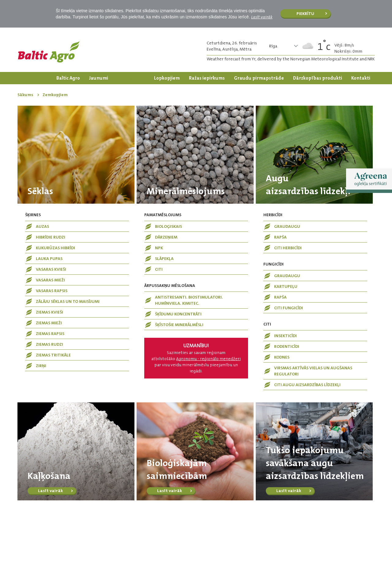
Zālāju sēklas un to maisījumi (68, 301)
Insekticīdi (285, 336)
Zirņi (41, 366)
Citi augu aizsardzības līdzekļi (307, 385)
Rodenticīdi (287, 346)
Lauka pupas (49, 258)
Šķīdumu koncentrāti (178, 314)
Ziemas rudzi (49, 344)
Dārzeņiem (166, 237)
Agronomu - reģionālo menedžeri (208, 359)
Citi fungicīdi (288, 308)
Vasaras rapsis (52, 291)
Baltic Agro (68, 78)
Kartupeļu (286, 286)
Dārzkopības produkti (318, 78)
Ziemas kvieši (49, 312)
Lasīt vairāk (262, 17)
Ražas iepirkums (207, 78)
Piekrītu (305, 13)
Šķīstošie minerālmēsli (179, 325)
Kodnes (282, 357)
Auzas (42, 226)
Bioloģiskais (168, 226)
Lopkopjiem (167, 78)
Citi (159, 269)
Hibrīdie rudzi (51, 237)
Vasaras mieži (50, 280)
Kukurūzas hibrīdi (55, 248)
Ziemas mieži (49, 323)
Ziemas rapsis (50, 333)
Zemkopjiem (131, 78)
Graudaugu (287, 226)
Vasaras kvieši (51, 269)
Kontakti (361, 78)
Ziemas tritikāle (53, 355)
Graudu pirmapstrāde (259, 78)
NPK (159, 248)
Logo (49, 52)
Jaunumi (99, 78)
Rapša (280, 237)
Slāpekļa (164, 258)
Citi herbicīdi (288, 248)
